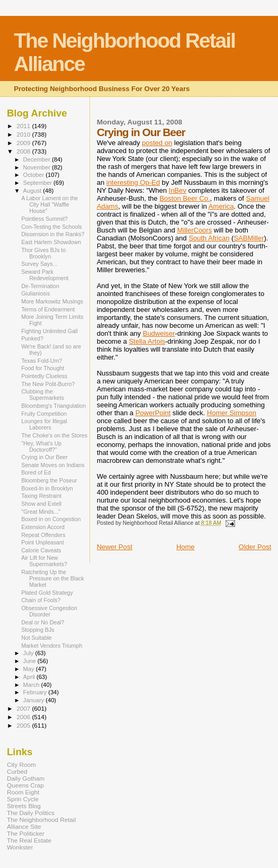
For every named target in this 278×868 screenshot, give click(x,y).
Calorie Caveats (41, 550)
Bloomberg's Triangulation (53, 406)
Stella (147, 341)
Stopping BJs (38, 630)
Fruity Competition (44, 414)
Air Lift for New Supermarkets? (44, 561)
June (30, 661)
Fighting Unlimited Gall (49, 331)
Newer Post (115, 547)
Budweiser (159, 333)
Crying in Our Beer (44, 457)
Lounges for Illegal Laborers (44, 424)
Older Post (255, 547)
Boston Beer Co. (185, 198)
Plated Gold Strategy (47, 593)
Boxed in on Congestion (51, 519)
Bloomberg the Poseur (49, 480)
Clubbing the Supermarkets (43, 395)
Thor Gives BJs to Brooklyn (43, 253)
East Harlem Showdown (51, 242)
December (38, 159)
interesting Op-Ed (133, 182)
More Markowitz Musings (52, 301)
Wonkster (20, 847)
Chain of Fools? (41, 600)
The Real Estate (29, 840)
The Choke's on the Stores (54, 435)
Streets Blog (24, 806)
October (35, 175)
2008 (24, 151)
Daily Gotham (26, 778)
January (35, 700)
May (30, 669)
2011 (24, 126)
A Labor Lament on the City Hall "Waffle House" (50, 204)
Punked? (32, 338)
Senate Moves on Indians (53, 465)
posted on (157, 143)
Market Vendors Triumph (52, 646)
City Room (21, 764)
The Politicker (26, 833)
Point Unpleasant (43, 542)
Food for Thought (43, 368)
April (30, 677)
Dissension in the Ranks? (53, 234)
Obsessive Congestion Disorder (49, 611)
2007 (24, 708)
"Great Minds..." (41, 512)
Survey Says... (39, 264)
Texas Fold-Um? (42, 361)
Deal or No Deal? (43, 622)
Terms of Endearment (48, 309)
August (33, 191)
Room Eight (23, 792)
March (32, 685)
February (36, 692)
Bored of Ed (36, 472)
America (221, 206)
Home (186, 547)
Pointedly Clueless (44, 376)
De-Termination (40, 286)
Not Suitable (37, 638)
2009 (24, 143)
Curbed (17, 771)
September (39, 183)
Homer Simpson (232, 413)
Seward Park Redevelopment (45, 275)
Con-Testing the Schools (52, 227)
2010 (24, 134)
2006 (24, 717)
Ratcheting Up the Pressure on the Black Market (52, 578)
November (38, 167)
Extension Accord (43, 527)
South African (209, 238)
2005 (24, 725)
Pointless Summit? (44, 219)
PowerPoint (153, 413)
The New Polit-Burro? (48, 384)
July (29, 653)
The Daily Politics (31, 813)
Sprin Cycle (23, 799)
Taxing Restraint (41, 496)
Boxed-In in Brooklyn (47, 488)
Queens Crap (25, 785)
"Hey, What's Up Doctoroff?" (41, 446)
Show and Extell (41, 504)
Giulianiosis (35, 293)
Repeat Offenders (43, 535)
